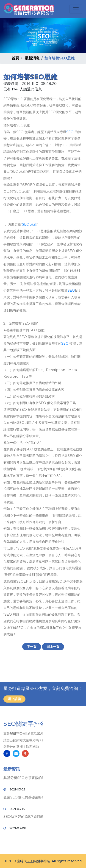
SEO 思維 (29, 224)
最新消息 (32, 58)
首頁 (15, 58)
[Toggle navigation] (76, 9)
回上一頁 (53, 647)
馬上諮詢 (14, 699)
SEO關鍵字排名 (25, 724)
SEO (70, 132)
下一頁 (32, 647)
